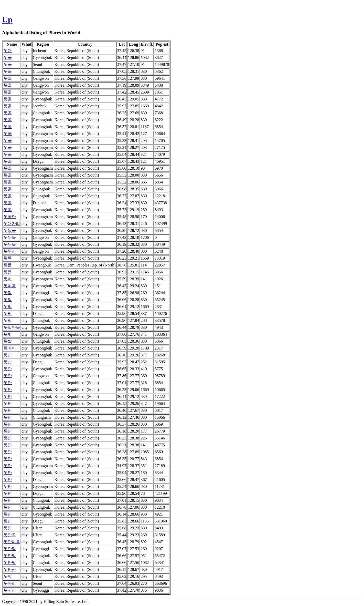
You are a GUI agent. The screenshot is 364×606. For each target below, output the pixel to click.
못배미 (10, 348)
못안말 (10, 549)
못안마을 (12, 542)
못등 (8, 272)
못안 (8, 369)
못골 (8, 58)
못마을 (10, 286)
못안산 (10, 569)
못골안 (10, 217)
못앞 (8, 576)
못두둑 (10, 237)
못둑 (8, 258)
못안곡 (10, 535)
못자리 (10, 583)
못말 (8, 293)
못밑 (8, 300)
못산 (8, 355)
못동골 (10, 230)
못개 (8, 51)
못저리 (10, 590)
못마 (8, 279)
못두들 (10, 244)
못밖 (8, 334)
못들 (8, 265)
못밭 (8, 341)
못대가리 (12, 224)
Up (7, 19)
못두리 (10, 251)
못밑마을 (12, 327)
